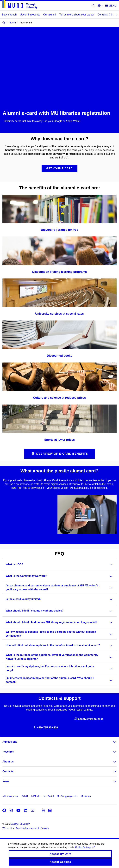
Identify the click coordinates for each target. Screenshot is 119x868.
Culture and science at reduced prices (59, 398)
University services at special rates (59, 314)
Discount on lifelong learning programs (59, 272)
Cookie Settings (85, 850)
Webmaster (8, 828)
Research (8, 752)
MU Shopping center (67, 796)
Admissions (10, 742)
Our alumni (50, 15)
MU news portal (10, 796)
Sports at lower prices (59, 440)
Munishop (86, 796)
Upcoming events (30, 15)
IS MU (25, 796)
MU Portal (49, 796)
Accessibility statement (27, 828)
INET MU (36, 796)
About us (8, 762)
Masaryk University (20, 824)
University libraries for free (59, 230)
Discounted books (59, 356)
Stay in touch (9, 15)
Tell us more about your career (77, 15)
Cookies (45, 828)
